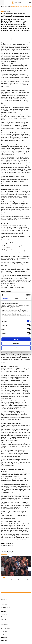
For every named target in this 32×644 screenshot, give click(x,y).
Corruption (8, 39)
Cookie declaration (5, 625)
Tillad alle (16, 339)
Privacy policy (4, 619)
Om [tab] (26, 299)
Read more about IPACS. (7, 545)
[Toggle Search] (30, 3)
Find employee (4, 614)
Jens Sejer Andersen (16, 35)
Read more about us (5, 617)
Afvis (16, 348)
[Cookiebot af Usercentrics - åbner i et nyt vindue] (25, 295)
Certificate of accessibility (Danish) (8, 622)
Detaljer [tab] (16, 299)
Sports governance (20, 39)
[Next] (30, 569)
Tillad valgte (16, 344)
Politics (13, 39)
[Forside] (16, 3)
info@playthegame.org (6, 607)
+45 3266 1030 (4, 605)
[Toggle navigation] (2, 3)
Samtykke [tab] (6, 299)
